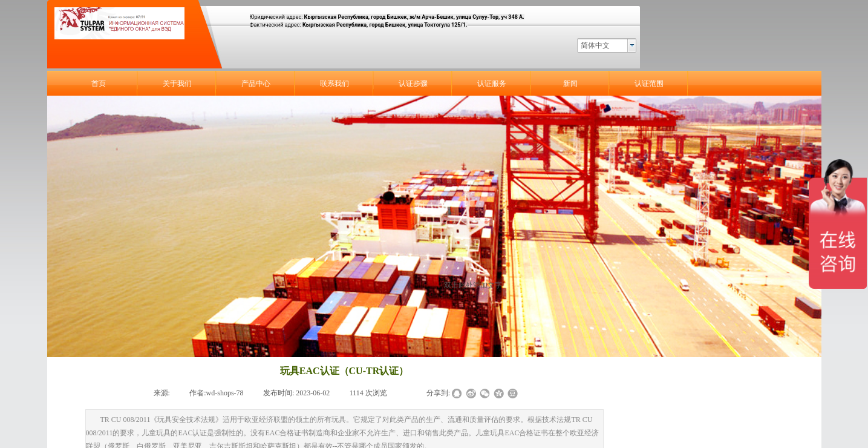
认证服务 (492, 84)
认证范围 (649, 84)
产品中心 (256, 84)
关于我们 (177, 84)
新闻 (570, 84)
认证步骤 (413, 84)
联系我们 (334, 84)
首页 (99, 84)
